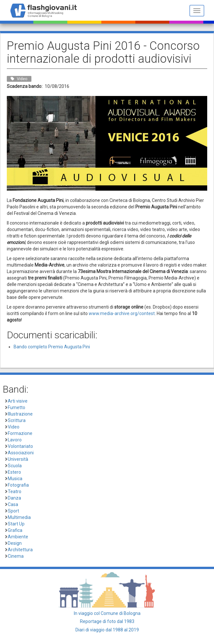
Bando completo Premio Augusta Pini (52, 347)
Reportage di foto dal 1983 (107, 621)
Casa (13, 504)
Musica (15, 479)
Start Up (16, 524)
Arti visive (18, 401)
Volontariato (20, 446)
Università (18, 459)
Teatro (15, 491)
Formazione (20, 433)
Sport (13, 511)
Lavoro (15, 440)
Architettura (20, 550)
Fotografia (18, 485)
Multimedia (19, 517)
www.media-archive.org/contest (122, 313)
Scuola (15, 466)
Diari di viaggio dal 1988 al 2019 (107, 630)
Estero (14, 472)
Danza (14, 498)
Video (14, 427)
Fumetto (17, 407)
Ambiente (18, 537)
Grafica (15, 530)
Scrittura (17, 420)
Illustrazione (20, 414)
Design (15, 543)
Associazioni (21, 453)
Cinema (16, 556)
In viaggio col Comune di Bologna (107, 613)
